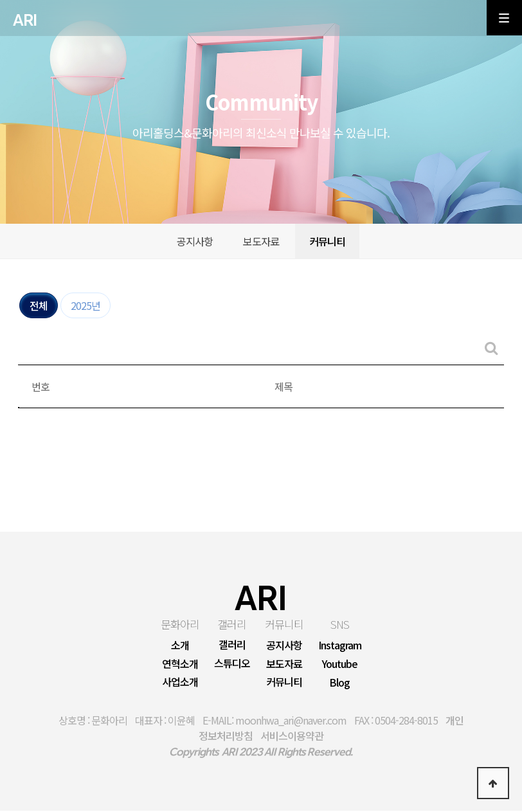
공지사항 (195, 242)
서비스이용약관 (292, 737)
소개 (180, 646)
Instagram (340, 647)
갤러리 (232, 625)
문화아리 (180, 625)
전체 (39, 307)
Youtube (340, 665)
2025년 (85, 307)
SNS (340, 625)
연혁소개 (180, 665)
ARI (25, 21)
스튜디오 (232, 665)
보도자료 (261, 242)
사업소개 (180, 683)
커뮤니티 (327, 242)
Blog (339, 684)
